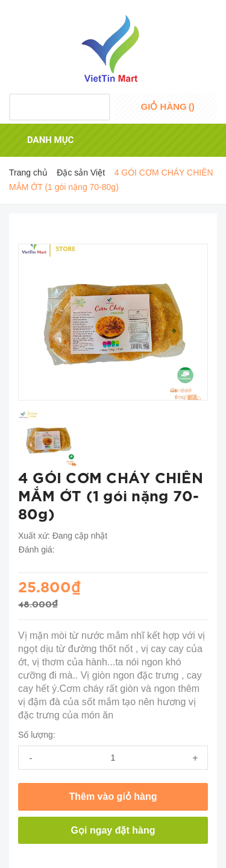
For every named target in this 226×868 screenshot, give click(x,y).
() (168, 107)
